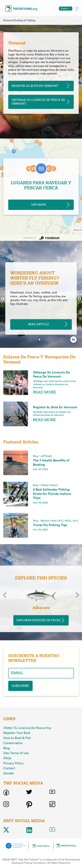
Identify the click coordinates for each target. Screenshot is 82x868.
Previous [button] (3, 299)
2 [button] (40, 340)
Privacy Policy (13, 763)
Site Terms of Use (16, 753)
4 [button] (46, 340)
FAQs (7, 758)
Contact (9, 768)
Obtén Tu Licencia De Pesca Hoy (27, 728)
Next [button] (79, 299)
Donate (9, 773)
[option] (41, 298)
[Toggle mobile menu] (77, 8)
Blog (7, 748)
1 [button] (37, 340)
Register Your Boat (17, 733)
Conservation (13, 743)
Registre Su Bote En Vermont (35, 86)
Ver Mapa (39, 205)
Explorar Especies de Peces (39, 620)
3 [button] (43, 340)
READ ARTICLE (39, 324)
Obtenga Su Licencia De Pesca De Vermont (38, 102)
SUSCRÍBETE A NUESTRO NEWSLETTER (34, 658)
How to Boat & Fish (17, 738)
